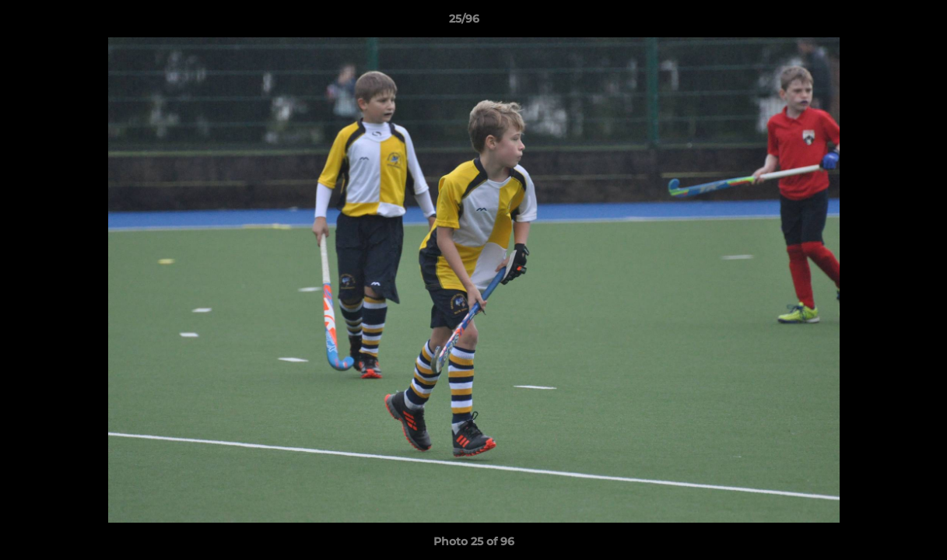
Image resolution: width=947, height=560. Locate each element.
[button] (882, 23)
